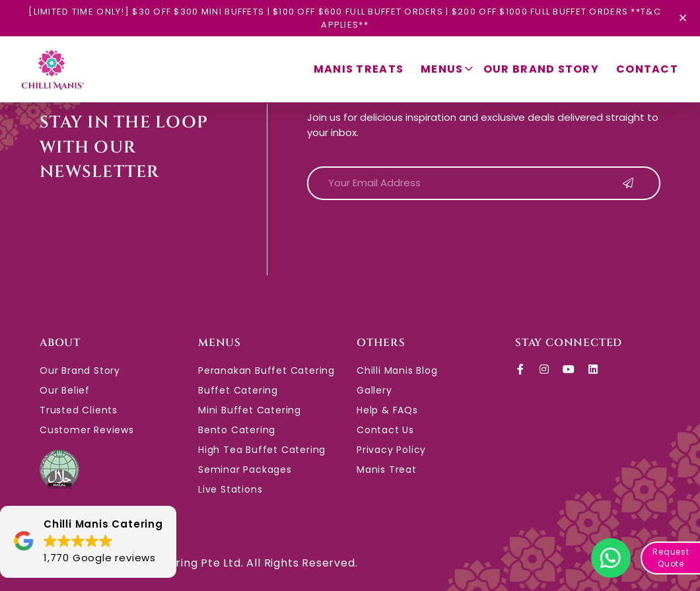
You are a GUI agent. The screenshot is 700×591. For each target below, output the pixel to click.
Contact (647, 69)
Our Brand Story (541, 69)
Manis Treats (359, 69)
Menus (447, 69)
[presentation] (407, 236)
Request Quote (671, 558)
